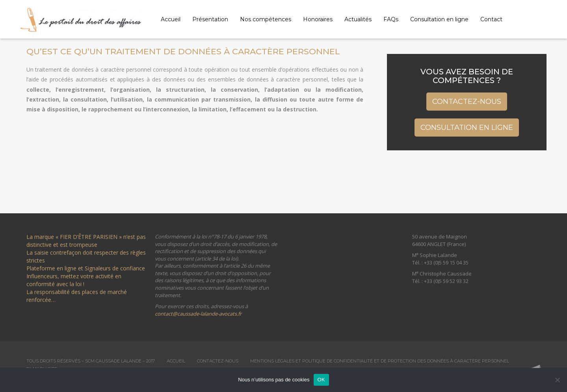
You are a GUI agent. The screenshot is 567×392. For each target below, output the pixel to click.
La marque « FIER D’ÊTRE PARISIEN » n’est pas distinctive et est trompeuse (86, 241)
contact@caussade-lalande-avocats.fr (198, 314)
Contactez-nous (467, 101)
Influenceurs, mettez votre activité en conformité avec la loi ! (74, 280)
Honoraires (318, 19)
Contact (491, 19)
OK (321, 380)
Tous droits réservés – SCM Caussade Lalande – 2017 (91, 361)
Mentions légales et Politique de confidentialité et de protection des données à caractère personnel (380, 361)
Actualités (358, 19)
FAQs (391, 19)
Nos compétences (266, 19)
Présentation (210, 19)
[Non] (557, 380)
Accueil (171, 19)
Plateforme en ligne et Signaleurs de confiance (86, 268)
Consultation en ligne (439, 19)
